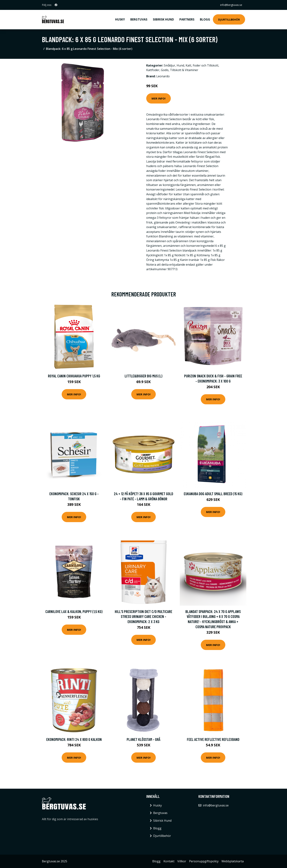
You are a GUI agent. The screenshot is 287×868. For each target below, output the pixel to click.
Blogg (205, 19)
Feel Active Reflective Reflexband (213, 739)
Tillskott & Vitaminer (184, 70)
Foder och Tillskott (206, 65)
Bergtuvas (139, 19)
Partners (187, 19)
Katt (188, 65)
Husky (120, 19)
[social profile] (56, 5)
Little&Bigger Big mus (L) (143, 376)
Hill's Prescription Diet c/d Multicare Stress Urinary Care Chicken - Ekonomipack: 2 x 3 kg (143, 616)
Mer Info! (159, 98)
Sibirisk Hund (163, 19)
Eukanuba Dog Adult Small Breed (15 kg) (213, 494)
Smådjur (169, 65)
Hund (180, 65)
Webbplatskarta (233, 861)
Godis (165, 70)
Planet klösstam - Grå (143, 739)
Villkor (182, 861)
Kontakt (169, 861)
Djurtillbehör (229, 19)
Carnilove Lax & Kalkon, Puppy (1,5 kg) (74, 611)
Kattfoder (153, 70)
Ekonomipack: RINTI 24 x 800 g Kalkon (74, 739)
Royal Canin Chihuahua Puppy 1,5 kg (74, 376)
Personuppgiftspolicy (204, 861)
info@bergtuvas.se (231, 5)
